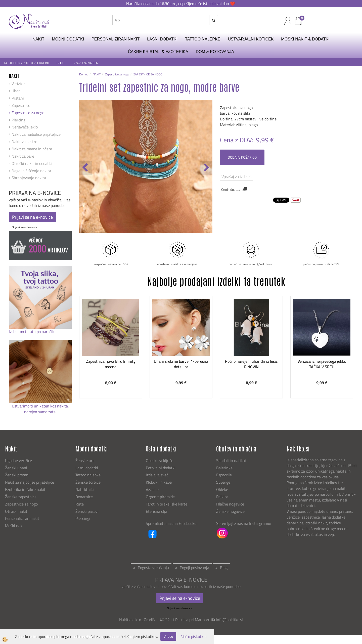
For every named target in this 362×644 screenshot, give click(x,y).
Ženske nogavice (230, 511)
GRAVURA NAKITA (85, 63)
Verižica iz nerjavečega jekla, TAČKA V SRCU (322, 364)
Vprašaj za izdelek (237, 176)
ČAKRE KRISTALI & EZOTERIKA (158, 52)
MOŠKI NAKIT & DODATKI (305, 39)
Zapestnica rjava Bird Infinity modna (111, 364)
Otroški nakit (16, 511)
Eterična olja (156, 511)
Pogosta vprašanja (153, 568)
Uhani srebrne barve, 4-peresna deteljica (181, 364)
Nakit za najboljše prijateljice (36, 134)
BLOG (61, 63)
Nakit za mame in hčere (32, 149)
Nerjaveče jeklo (25, 127)
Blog (224, 568)
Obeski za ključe (160, 461)
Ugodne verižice (18, 461)
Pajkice (222, 497)
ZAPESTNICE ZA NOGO (148, 74)
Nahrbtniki (85, 489)
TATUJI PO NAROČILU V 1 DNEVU (26, 63)
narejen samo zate (40, 412)
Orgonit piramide (160, 497)
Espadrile (224, 475)
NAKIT (38, 39)
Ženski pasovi (87, 511)
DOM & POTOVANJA (215, 52)
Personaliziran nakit (22, 518)
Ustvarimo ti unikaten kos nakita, (40, 406)
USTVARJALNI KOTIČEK (251, 39)
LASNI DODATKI (162, 39)
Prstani (18, 98)
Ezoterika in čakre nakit (26, 489)
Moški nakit (15, 526)
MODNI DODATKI (68, 39)
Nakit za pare (23, 156)
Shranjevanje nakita (29, 178)
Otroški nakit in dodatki (32, 163)
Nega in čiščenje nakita (31, 171)
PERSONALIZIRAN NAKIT (116, 39)
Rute (80, 504)
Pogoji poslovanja (194, 568)
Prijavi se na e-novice (32, 217)
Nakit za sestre (24, 142)
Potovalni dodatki (161, 468)
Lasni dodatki (87, 468)
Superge (223, 482)
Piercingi (19, 120)
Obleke (222, 489)
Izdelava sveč (157, 475)
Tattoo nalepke (88, 475)
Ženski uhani (17, 468)
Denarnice (84, 497)
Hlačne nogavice (230, 504)
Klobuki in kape (159, 482)
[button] (206, 168)
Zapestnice (21, 105)
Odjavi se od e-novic (25, 227)
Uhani (17, 91)
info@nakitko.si (229, 620)
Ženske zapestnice (21, 497)
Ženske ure (85, 461)
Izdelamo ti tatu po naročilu (33, 332)
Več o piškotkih (194, 637)
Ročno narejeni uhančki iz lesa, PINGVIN (251, 364)
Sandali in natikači (232, 461)
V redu (168, 636)
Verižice (18, 83)
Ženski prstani (18, 475)
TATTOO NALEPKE (203, 39)
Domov (84, 74)
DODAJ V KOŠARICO (242, 157)
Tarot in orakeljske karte (167, 504)
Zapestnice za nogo (28, 113)
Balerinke (224, 468)
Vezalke (152, 489)
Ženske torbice (88, 482)
